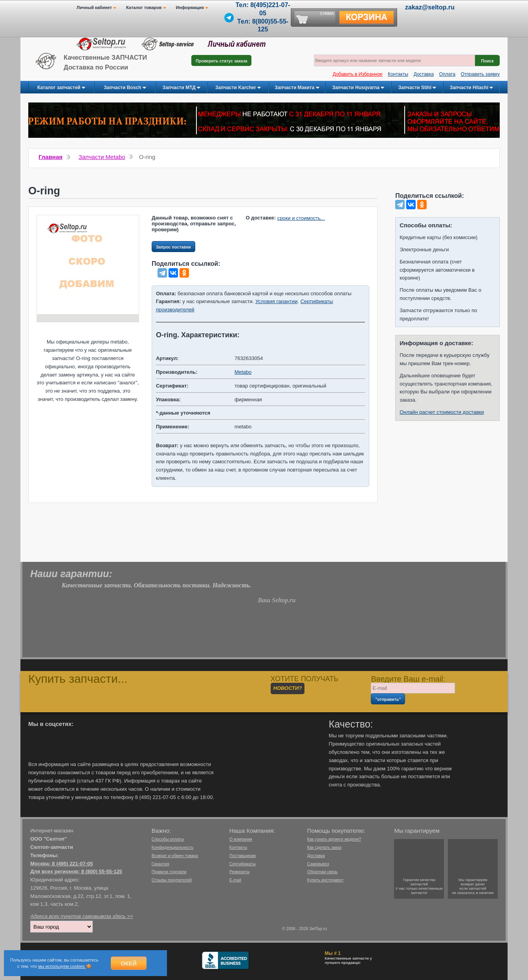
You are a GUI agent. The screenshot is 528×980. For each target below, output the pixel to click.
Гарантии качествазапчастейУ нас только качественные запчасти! (419, 886)
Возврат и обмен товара (175, 856)
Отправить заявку (480, 74)
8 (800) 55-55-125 (102, 871)
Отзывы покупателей (172, 880)
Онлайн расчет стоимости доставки (442, 412)
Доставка (424, 74)
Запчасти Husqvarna (358, 88)
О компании (241, 839)
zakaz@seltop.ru (430, 7)
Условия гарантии (276, 301)
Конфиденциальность (173, 847)
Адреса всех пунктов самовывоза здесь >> (82, 916)
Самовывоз (318, 864)
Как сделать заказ (324, 847)
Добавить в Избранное (358, 74)
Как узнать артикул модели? (334, 839)
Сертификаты (243, 864)
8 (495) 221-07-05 (72, 864)
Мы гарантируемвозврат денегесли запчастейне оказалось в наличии (473, 886)
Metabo (243, 372)
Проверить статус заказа (221, 61)
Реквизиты (239, 872)
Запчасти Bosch (125, 88)
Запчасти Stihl (417, 88)
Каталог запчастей (61, 88)
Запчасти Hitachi (472, 88)
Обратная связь (322, 872)
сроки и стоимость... (301, 218)
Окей (129, 964)
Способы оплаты (168, 839)
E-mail (235, 880)
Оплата (447, 74)
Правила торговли (169, 872)
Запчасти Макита (297, 88)
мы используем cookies (62, 966)
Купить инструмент (325, 880)
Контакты (398, 74)
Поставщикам (243, 856)
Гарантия (160, 864)
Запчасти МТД (181, 88)
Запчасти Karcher (238, 88)
